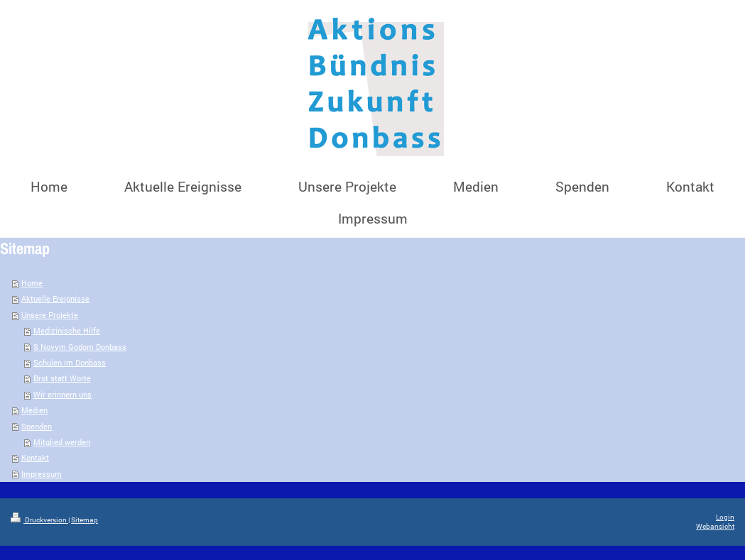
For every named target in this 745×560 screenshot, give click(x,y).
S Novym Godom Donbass (80, 347)
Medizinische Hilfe (67, 330)
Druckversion (39, 520)
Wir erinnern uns (62, 394)
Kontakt (35, 457)
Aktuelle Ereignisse (55, 298)
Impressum (42, 474)
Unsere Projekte (50, 315)
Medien (34, 410)
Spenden (37, 426)
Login (725, 517)
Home (32, 283)
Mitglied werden (62, 442)
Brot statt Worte (62, 378)
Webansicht (715, 526)
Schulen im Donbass (70, 362)
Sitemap (85, 520)
